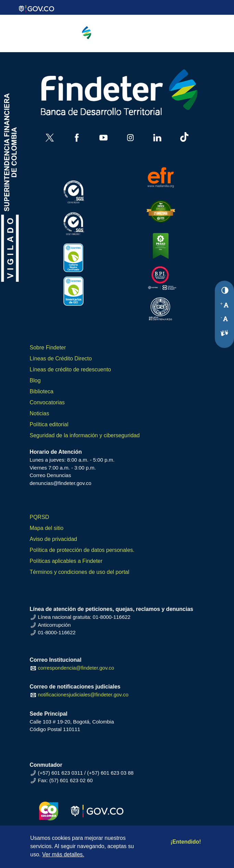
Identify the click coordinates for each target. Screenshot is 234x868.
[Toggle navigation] (192, 39)
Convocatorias (47, 402)
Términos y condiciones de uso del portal (80, 572)
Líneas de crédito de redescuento (71, 369)
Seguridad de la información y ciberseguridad (85, 435)
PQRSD (40, 517)
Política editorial (49, 424)
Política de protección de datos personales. (82, 550)
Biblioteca (42, 391)
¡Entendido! (186, 842)
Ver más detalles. (63, 854)
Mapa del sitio (47, 528)
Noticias (40, 413)
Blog (35, 380)
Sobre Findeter (48, 348)
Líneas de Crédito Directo (61, 358)
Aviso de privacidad (53, 539)
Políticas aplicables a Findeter (66, 561)
